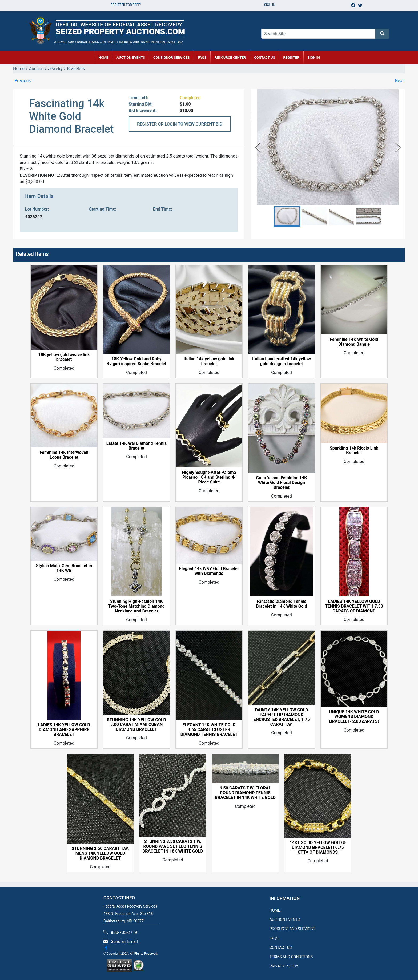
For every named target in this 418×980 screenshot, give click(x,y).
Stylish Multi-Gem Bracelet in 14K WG (64, 568)
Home (19, 69)
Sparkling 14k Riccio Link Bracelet (354, 451)
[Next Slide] (398, 147)
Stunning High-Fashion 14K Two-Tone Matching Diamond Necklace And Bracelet (136, 606)
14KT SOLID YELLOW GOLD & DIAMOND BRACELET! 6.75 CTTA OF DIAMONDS (318, 848)
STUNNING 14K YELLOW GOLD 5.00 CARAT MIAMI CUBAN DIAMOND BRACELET (136, 725)
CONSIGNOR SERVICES (172, 57)
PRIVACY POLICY (284, 966)
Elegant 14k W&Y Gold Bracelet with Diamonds (209, 571)
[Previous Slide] (258, 147)
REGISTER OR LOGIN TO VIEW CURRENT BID (180, 124)
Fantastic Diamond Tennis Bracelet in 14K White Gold (282, 604)
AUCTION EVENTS (131, 57)
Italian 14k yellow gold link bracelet (209, 361)
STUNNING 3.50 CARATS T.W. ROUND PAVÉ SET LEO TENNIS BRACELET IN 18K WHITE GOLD (173, 846)
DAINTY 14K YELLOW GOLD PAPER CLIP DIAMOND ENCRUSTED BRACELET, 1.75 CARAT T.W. (281, 717)
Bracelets (76, 69)
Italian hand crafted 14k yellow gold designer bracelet (282, 361)
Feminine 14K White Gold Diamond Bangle (354, 342)
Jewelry (55, 69)
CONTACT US (264, 57)
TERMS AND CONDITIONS (291, 957)
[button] (287, 216)
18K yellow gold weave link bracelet (64, 357)
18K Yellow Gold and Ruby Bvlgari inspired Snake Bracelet (136, 361)
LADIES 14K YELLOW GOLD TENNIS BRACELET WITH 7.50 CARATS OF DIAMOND (354, 606)
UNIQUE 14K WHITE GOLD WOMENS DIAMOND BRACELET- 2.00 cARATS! (354, 717)
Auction (36, 69)
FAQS (274, 938)
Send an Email (124, 941)
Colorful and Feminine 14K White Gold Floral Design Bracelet (282, 483)
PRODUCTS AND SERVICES (292, 929)
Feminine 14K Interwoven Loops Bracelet (64, 455)
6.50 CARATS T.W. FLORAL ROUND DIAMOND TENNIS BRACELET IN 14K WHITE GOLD (245, 793)
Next (399, 81)
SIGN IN (314, 57)
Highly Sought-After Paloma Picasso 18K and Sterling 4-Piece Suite (209, 477)
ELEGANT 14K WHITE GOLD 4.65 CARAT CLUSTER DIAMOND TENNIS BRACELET (209, 730)
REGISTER (291, 57)
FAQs (202, 57)
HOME (103, 57)
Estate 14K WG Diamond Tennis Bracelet (136, 446)
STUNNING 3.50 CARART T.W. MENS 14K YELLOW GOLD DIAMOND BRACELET (100, 853)
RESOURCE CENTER (230, 57)
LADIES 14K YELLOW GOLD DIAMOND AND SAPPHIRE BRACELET (64, 730)
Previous (23, 81)
